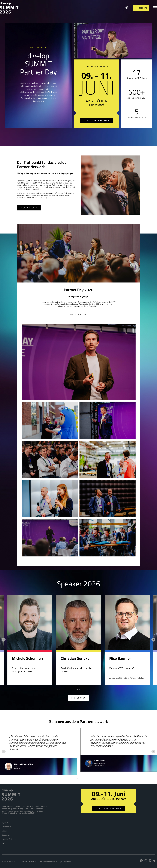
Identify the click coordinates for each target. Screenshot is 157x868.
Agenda (5, 822)
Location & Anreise (9, 839)
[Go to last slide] (4, 640)
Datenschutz (33, 861)
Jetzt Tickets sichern (96, 120)
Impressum (22, 861)
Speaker (5, 831)
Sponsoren (6, 835)
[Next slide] (153, 640)
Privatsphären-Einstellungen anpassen (56, 861)
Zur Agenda (78, 698)
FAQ (3, 843)
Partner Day (7, 827)
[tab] (78, 690)
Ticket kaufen (29, 208)
